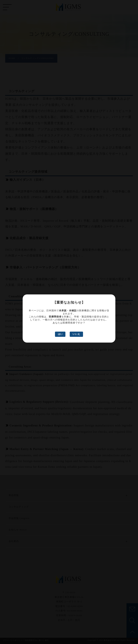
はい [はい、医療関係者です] (60, 334)
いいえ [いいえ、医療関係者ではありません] (76, 334)
